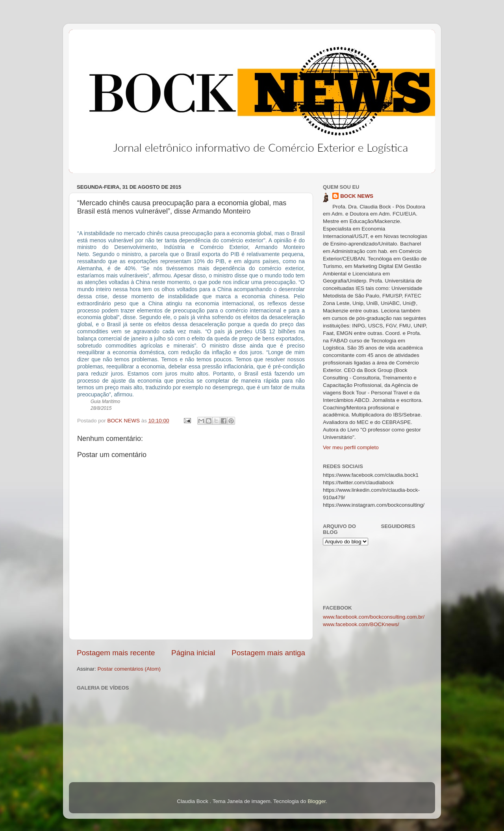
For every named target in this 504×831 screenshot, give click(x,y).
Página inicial (193, 653)
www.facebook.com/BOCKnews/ (361, 624)
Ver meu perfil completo (351, 447)
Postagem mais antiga (268, 653)
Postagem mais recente (116, 653)
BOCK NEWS (357, 196)
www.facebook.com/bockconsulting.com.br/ (374, 617)
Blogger (317, 801)
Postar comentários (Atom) (129, 669)
